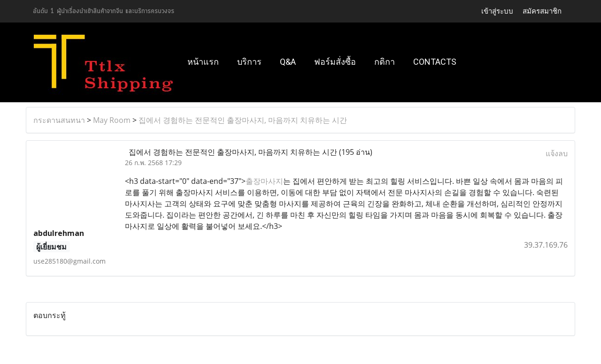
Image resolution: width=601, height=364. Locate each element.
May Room (112, 120)
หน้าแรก (203, 62)
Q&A (288, 62)
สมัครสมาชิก (542, 11)
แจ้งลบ (557, 153)
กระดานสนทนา (59, 120)
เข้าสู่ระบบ (497, 11)
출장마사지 (264, 181)
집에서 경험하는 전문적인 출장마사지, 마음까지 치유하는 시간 (243, 120)
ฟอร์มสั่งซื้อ (335, 62)
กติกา (385, 62)
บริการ (249, 62)
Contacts (435, 62)
